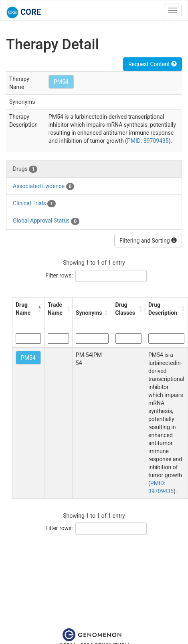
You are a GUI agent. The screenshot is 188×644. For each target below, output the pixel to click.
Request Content (153, 64)
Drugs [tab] (25, 169)
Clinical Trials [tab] (34, 204)
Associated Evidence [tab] (43, 186)
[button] (39, 309)
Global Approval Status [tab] (46, 221)
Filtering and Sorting (148, 241)
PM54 (61, 82)
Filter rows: (59, 275)
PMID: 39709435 (148, 141)
